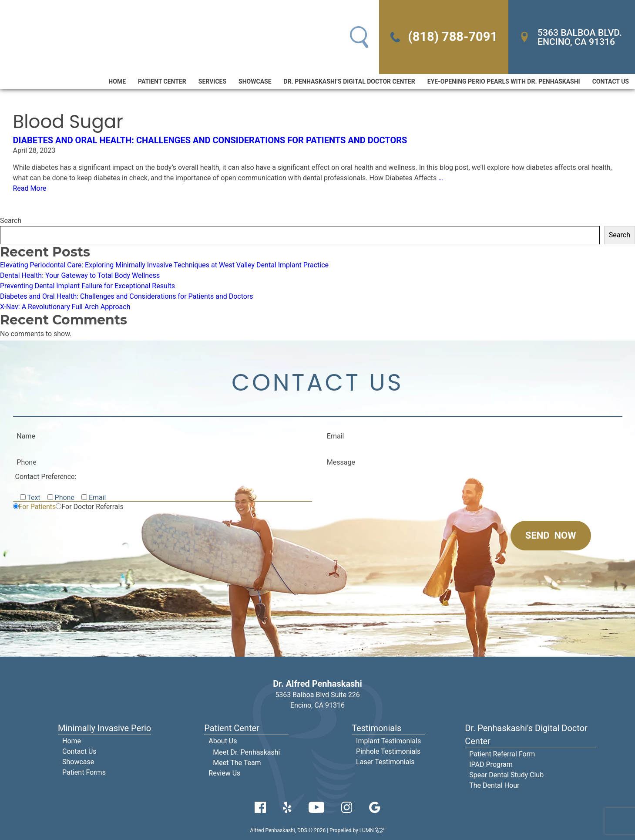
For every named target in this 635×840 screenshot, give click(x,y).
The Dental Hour (494, 785)
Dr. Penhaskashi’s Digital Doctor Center (349, 81)
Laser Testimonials (385, 762)
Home (117, 81)
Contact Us (611, 81)
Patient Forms (84, 772)
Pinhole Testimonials (388, 751)
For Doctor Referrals (92, 507)
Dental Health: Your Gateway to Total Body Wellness (80, 275)
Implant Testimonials (388, 741)
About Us (223, 741)
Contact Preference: (46, 477)
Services (212, 81)
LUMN (372, 830)
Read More (30, 188)
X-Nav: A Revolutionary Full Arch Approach (65, 307)
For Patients (37, 507)
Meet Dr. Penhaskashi (246, 752)
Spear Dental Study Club (506, 775)
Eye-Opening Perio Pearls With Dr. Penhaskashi (504, 81)
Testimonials (376, 728)
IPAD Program (491, 764)
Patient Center (162, 81)
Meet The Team (237, 763)
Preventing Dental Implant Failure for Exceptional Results (87, 286)
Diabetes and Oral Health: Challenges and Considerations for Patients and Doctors (210, 140)
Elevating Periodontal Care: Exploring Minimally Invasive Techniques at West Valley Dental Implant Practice (164, 265)
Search (11, 221)
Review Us (224, 773)
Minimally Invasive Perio (104, 728)
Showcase (255, 81)
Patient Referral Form (502, 754)
